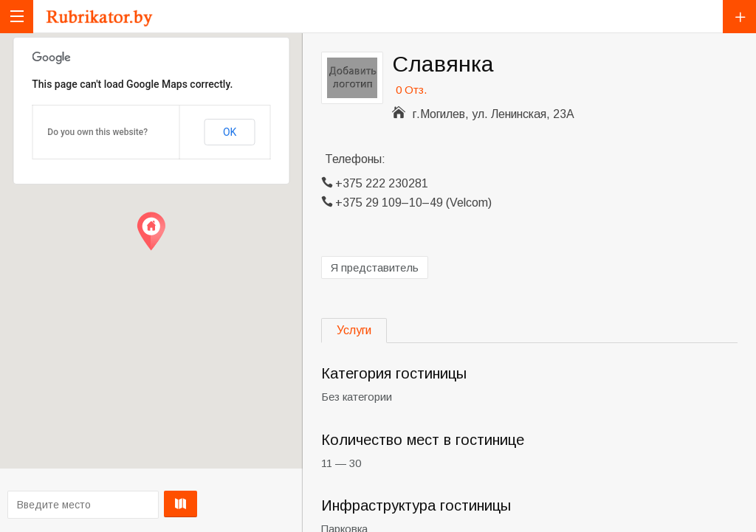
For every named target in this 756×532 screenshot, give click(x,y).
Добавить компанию (739, 17)
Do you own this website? (97, 132)
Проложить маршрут (149, 504)
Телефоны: (355, 159)
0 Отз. (411, 90)
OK (230, 132)
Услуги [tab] (354, 330)
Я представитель (375, 267)
